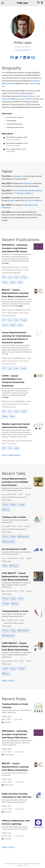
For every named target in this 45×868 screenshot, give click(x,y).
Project (24, 277)
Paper (21, 505)
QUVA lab (16, 93)
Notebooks (23, 537)
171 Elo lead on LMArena (23, 193)
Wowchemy (15, 864)
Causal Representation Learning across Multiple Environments (15, 482)
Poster (5, 282)
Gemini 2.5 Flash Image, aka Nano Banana (26, 191)
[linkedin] (25, 58)
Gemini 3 (33, 84)
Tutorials (7, 722)
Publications (9, 755)
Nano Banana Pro (27, 183)
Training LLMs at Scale (14, 517)
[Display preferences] (42, 3)
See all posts (8, 847)
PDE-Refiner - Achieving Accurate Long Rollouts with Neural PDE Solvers (15, 248)
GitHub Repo (8, 542)
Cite (10, 277)
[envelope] (33, 58)
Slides (13, 282)
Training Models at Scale (15, 611)
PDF (4, 277)
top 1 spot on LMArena (33, 201)
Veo (3, 86)
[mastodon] (29, 58)
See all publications (11, 455)
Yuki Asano (28, 99)
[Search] (38, 3)
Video (20, 282)
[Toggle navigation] (3, 3)
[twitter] (17, 58)
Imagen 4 (12, 201)
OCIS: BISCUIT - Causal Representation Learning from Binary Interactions (15, 576)
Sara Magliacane (14, 99)
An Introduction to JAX (14, 549)
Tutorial (14, 566)
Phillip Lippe (22, 3)
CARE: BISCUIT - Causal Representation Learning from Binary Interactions (15, 646)
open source (27, 864)
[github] (12, 58)
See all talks (8, 681)
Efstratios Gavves (29, 96)
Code (16, 277)
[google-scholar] (21, 58)
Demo (6, 510)
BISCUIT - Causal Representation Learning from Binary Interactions (15, 293)
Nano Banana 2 (16, 176)
